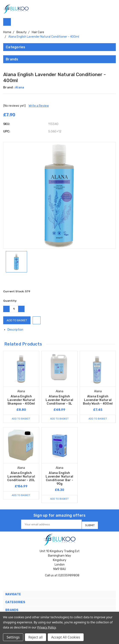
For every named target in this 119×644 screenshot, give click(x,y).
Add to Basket (21, 419)
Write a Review (39, 106)
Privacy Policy (47, 627)
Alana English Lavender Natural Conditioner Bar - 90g (59, 478)
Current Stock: (17, 291)
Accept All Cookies (66, 637)
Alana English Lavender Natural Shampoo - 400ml (21, 400)
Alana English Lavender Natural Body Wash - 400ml (98, 400)
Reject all (36, 637)
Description (17, 330)
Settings (13, 637)
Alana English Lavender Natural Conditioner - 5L (59, 400)
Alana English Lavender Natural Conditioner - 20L (21, 477)
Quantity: (10, 301)
